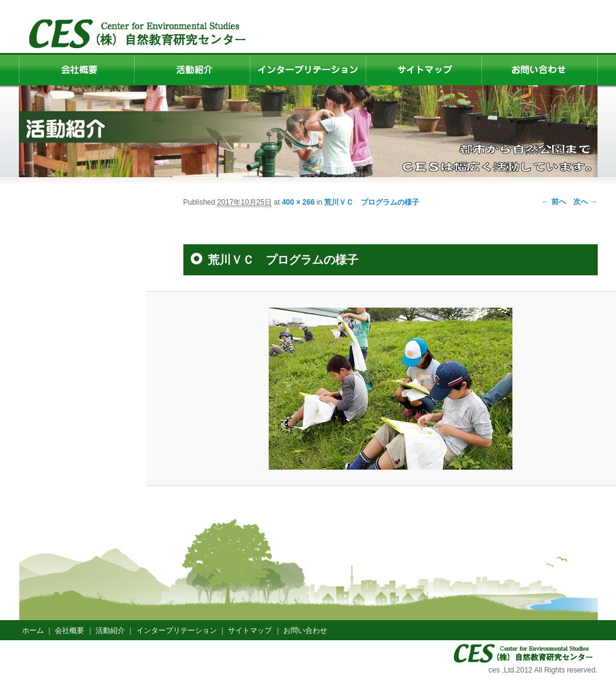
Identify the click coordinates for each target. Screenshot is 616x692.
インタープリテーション (177, 630)
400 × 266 (299, 202)
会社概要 (69, 630)
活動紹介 (110, 630)
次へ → (585, 202)
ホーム (33, 630)
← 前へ (554, 202)
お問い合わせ (305, 630)
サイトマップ (250, 630)
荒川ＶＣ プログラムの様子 (372, 202)
